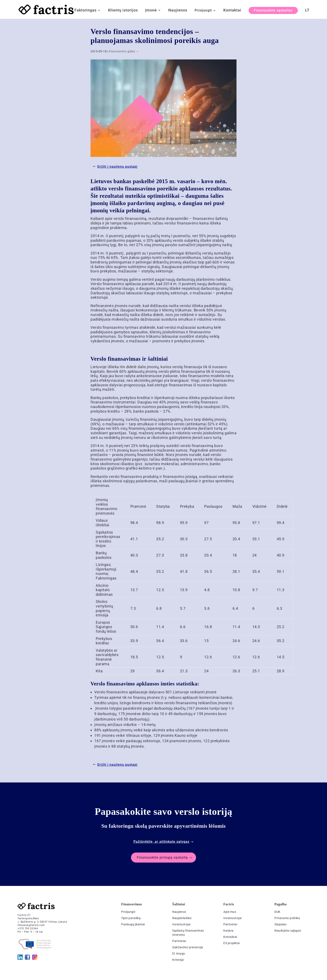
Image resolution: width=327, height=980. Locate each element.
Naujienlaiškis (182, 918)
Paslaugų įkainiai (133, 924)
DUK (277, 912)
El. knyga (179, 954)
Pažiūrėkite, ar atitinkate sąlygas (161, 842)
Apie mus (230, 912)
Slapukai (280, 924)
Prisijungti (203, 11)
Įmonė (151, 11)
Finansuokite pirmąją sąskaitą (162, 857)
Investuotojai (181, 924)
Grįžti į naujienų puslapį (117, 167)
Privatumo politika (287, 918)
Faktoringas (86, 11)
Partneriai (179, 941)
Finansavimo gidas (122, 51)
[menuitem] (307, 14)
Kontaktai (232, 11)
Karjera (228, 931)
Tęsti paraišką (131, 918)
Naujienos (178, 11)
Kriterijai (178, 960)
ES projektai (232, 943)
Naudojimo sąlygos (288, 931)
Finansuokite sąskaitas (273, 10)
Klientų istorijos (123, 11)
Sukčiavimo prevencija (188, 947)
